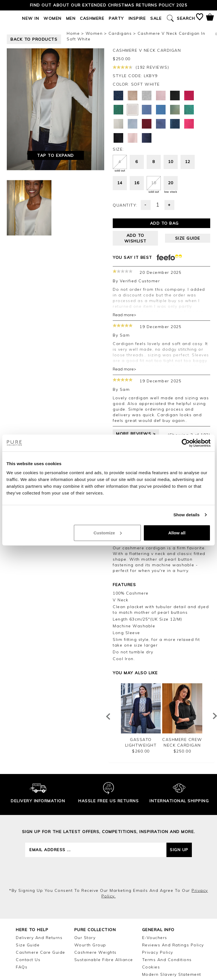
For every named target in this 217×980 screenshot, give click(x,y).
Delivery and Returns (39, 938)
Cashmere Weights (96, 952)
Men (71, 18)
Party (116, 18)
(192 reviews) (141, 67)
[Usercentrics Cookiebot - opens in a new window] (186, 443)
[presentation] (108, 872)
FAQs (22, 967)
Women (53, 18)
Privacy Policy (158, 952)
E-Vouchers (155, 938)
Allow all (177, 533)
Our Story (85, 938)
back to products (34, 39)
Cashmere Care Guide (41, 952)
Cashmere (92, 18)
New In (31, 18)
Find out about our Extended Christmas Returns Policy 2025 (109, 5)
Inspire (137, 18)
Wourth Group (90, 945)
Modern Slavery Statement (172, 974)
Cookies (151, 967)
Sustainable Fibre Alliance (104, 960)
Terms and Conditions (167, 960)
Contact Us (28, 960)
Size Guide (28, 945)
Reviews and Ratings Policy (173, 945)
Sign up (179, 850)
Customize (108, 533)
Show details (187, 515)
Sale (156, 18)
